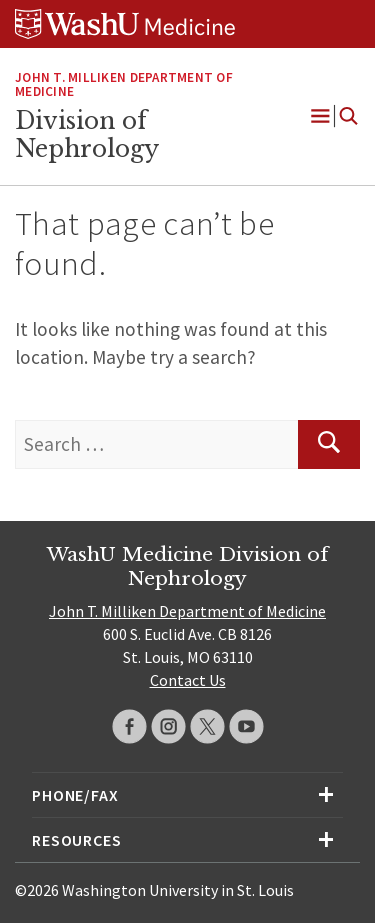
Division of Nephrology (87, 135)
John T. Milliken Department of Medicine (124, 85)
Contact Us (188, 680)
